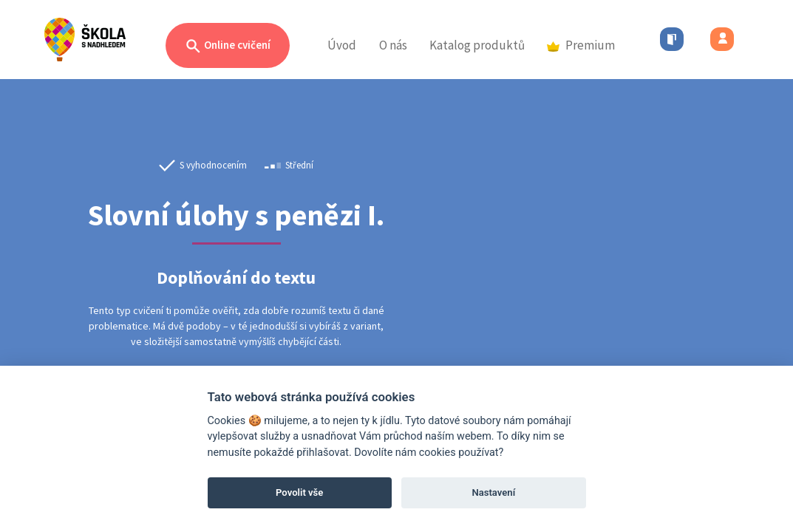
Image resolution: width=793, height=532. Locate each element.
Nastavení (493, 492)
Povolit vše (299, 492)
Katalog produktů (477, 45)
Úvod (342, 45)
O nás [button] (393, 45)
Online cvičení (228, 46)
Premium (581, 45)
